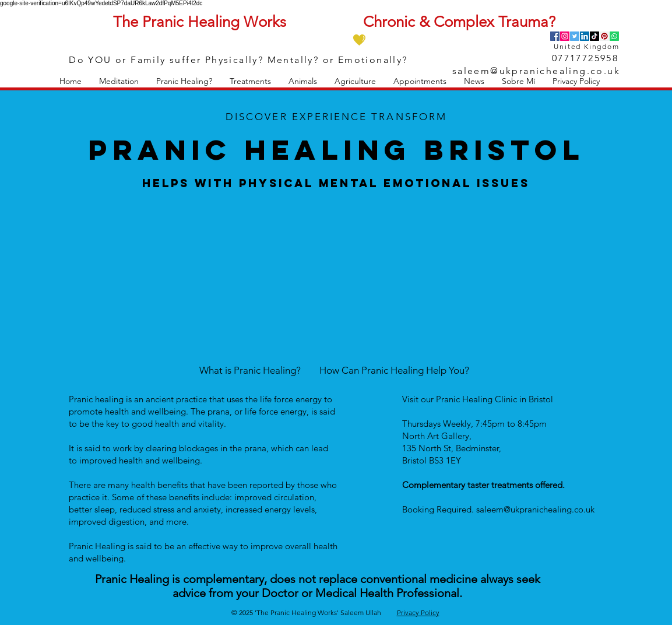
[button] (119, 81)
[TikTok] (594, 36)
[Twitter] (575, 36)
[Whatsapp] (614, 36)
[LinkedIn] (585, 36)
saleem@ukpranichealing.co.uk (536, 71)
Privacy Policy (418, 612)
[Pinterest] (604, 36)
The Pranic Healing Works (200, 22)
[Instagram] (565, 36)
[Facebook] (555, 36)
